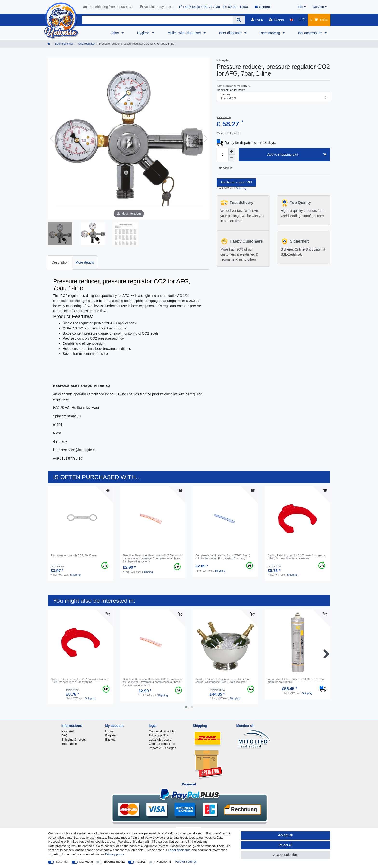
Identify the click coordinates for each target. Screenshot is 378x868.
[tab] (60, 262)
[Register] (277, 20)
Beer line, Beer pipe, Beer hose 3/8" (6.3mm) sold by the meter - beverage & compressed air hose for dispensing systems (153, 558)
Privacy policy (159, 735)
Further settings (186, 862)
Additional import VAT (236, 182)
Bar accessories (311, 33)
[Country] (292, 20)
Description (60, 262)
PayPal (141, 862)
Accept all (286, 835)
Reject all (285, 845)
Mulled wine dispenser (185, 33)
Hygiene (144, 33)
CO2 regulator (86, 44)
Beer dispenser (231, 33)
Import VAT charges (163, 748)
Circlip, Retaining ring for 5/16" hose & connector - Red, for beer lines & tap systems (297, 557)
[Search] (239, 20)
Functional (164, 862)
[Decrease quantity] (232, 158)
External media (114, 862)
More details (85, 262)
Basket (110, 739)
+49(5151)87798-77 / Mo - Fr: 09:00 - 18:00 (213, 7)
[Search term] (157, 20)
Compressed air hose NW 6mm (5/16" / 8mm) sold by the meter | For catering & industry (223, 557)
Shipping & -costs (74, 739)
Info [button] (300, 7)
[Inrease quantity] (232, 151)
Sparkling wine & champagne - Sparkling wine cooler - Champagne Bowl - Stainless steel (223, 680)
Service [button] (318, 7)
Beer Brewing (270, 33)
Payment (68, 731)
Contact (263, 7)
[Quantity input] (223, 155)
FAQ (65, 735)
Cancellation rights (162, 731)
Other (115, 33)
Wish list (226, 168)
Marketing (86, 862)
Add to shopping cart (297, 155)
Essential (62, 862)
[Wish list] (302, 20)
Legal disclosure (160, 739)
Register (111, 735)
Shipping (241, 188)
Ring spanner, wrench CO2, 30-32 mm (74, 555)
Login (109, 731)
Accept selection (285, 855)
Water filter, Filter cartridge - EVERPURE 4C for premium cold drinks (296, 680)
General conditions (162, 744)
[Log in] (257, 20)
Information (69, 744)
